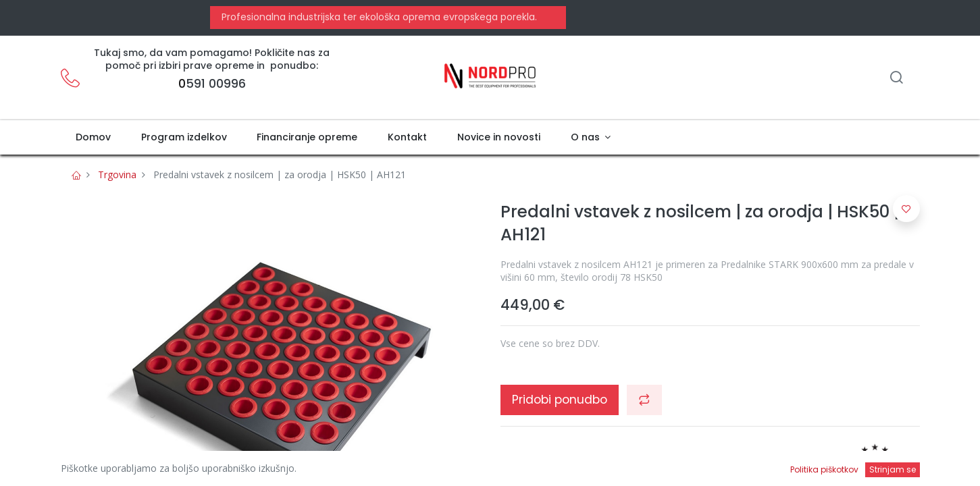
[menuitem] (94, 138)
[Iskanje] (896, 79)
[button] (644, 400)
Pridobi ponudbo (560, 400)
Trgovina (117, 174)
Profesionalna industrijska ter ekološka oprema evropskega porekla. (378, 17)
